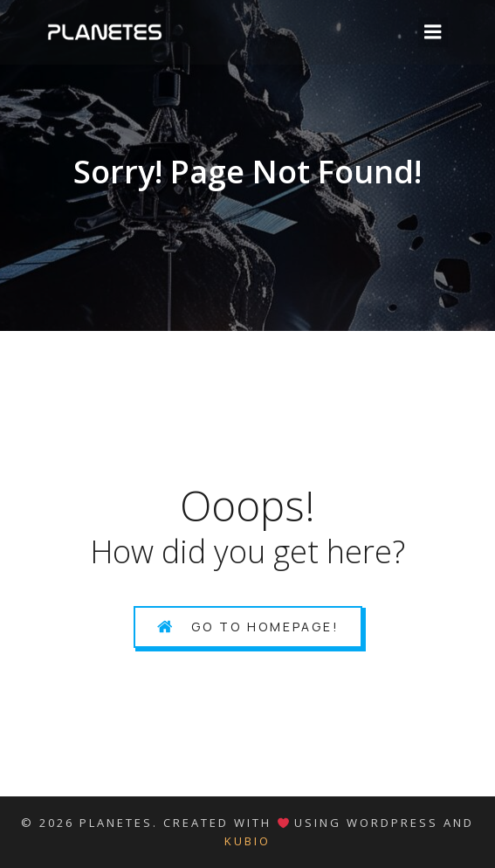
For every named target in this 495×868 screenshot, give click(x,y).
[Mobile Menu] (433, 32)
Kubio (247, 841)
